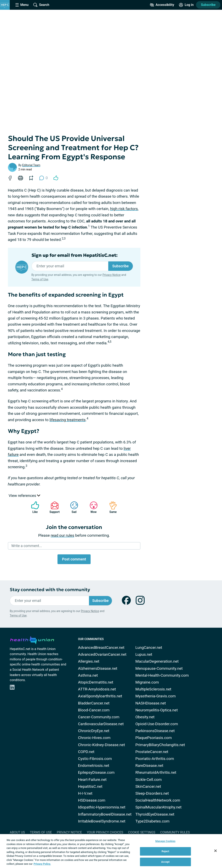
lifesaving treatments (68, 420)
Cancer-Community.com (99, 717)
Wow (92, 507)
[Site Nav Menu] (22, 5)
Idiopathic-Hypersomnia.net (102, 807)
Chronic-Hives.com (94, 738)
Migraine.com (147, 682)
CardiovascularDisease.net (101, 724)
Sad (72, 507)
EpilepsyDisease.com (96, 772)
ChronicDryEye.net (94, 731)
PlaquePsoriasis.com (154, 738)
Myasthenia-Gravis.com (156, 696)
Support (53, 507)
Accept (165, 862)
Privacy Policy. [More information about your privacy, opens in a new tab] (42, 864)
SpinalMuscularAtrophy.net (159, 807)
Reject (166, 851)
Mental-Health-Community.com (162, 675)
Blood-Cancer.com (94, 710)
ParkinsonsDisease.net (155, 731)
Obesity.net (145, 717)
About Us (17, 832)
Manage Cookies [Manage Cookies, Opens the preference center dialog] (165, 841)
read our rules (63, 535)
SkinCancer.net (148, 786)
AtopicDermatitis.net (96, 682)
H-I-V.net (85, 793)
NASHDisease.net (151, 703)
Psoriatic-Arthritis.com (155, 759)
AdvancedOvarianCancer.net (102, 654)
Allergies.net (89, 661)
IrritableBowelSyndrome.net (102, 821)
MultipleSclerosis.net (153, 689)
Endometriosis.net (94, 766)
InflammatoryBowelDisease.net (105, 814)
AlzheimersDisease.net (98, 668)
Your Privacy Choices (105, 832)
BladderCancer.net (94, 703)
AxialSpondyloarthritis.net (100, 696)
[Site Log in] (186, 5)
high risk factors (124, 209)
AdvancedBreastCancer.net (101, 647)
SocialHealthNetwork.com (158, 800)
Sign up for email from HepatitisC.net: (75, 255)
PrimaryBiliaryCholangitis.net (160, 745)
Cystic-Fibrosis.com (95, 759)
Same (111, 507)
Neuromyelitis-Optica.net (157, 710)
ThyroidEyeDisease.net (155, 814)
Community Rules (175, 832)
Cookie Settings (142, 832)
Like (33, 507)
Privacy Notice (111, 275)
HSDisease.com (92, 800)
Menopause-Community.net (159, 668)
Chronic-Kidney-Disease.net (101, 745)
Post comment (74, 559)
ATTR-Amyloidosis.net (97, 689)
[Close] (216, 851)
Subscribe (208, 5)
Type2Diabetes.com (153, 821)
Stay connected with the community (50, 590)
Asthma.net (88, 675)
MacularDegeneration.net (157, 661)
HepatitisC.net (90, 786)
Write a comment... (27, 546)
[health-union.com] (32, 639)
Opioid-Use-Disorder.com (157, 724)
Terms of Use (40, 279)
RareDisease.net (149, 766)
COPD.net (86, 752)
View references (25, 496)
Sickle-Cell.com (149, 780)
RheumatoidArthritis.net (156, 772)
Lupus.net (144, 654)
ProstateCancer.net (152, 752)
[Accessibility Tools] (162, 5)
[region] (111, 851)
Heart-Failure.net (92, 780)
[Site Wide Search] (41, 5)
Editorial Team (31, 165)
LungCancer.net (149, 647)
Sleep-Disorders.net (152, 793)
